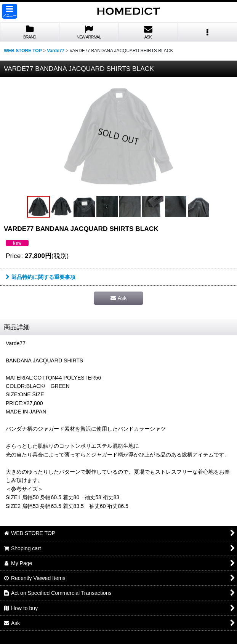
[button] (10, 11)
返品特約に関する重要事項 (41, 277)
